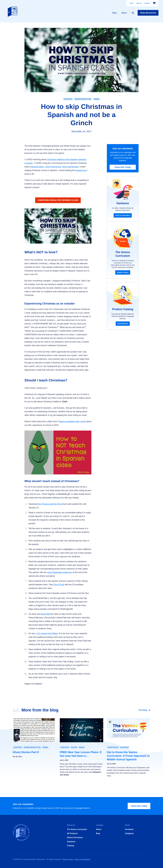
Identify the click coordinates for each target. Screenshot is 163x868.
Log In (131, 3)
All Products (72, 833)
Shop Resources (148, 13)
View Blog (144, 710)
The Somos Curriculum (77, 829)
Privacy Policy (68, 859)
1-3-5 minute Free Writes (47, 633)
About (124, 13)
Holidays (96, 99)
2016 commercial (70, 167)
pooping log (81, 170)
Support (147, 3)
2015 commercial (53, 167)
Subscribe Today (123, 167)
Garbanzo (71, 842)
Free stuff (74, 747)
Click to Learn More (123, 215)
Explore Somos (123, 272)
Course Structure (113, 747)
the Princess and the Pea (49, 504)
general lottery (38, 167)
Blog (114, 13)
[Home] (13, 11)
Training (71, 846)
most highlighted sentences (60, 572)
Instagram (129, 833)
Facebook (129, 829)
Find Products (123, 324)
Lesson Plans (68, 99)
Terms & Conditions (82, 859)
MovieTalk (45, 614)
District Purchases (75, 837)
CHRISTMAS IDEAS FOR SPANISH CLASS (58, 200)
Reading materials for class (83, 99)
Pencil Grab (59, 585)
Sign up (139, 3)
